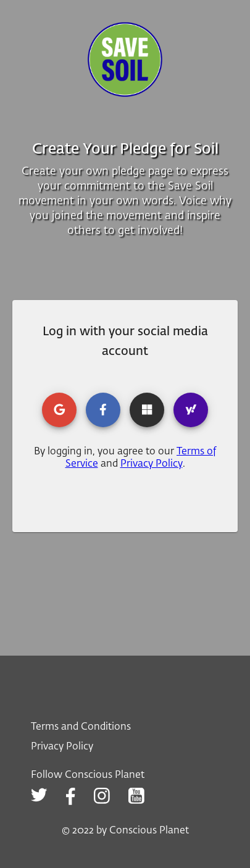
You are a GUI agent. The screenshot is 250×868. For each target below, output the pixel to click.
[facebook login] (103, 410)
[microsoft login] (147, 410)
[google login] (59, 410)
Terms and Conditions (81, 727)
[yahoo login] (191, 410)
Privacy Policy (152, 464)
